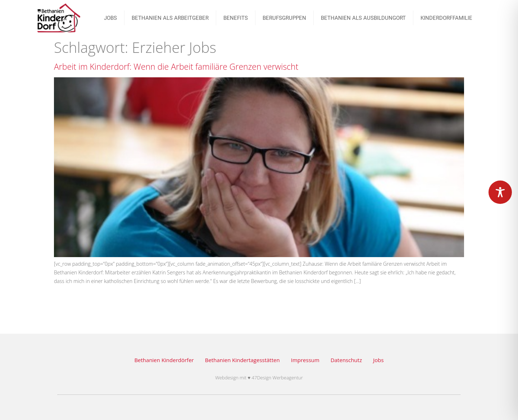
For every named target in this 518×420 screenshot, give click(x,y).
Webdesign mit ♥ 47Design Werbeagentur (259, 378)
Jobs (378, 360)
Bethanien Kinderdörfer (164, 360)
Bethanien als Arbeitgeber (170, 18)
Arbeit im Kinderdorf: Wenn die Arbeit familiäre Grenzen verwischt (176, 67)
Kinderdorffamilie (446, 18)
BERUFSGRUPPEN (284, 18)
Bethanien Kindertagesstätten (242, 360)
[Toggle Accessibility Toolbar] (500, 192)
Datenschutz (346, 360)
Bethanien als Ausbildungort (363, 18)
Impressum (305, 360)
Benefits (236, 18)
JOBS (110, 18)
